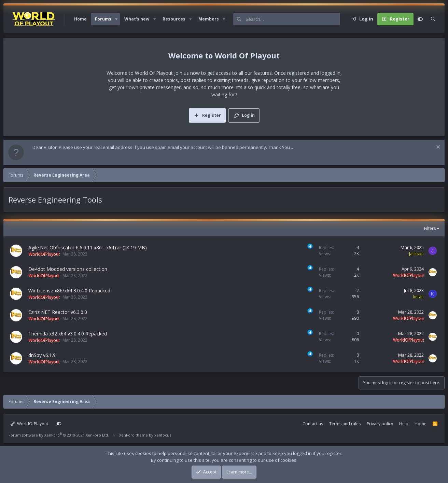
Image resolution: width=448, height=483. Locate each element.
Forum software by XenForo (59, 435)
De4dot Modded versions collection (68, 269)
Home (80, 19)
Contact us (313, 424)
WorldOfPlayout (29, 424)
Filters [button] (430, 228)
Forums (103, 19)
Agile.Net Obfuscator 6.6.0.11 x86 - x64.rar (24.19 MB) (88, 247)
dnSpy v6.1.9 (42, 355)
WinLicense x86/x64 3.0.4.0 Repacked (69, 291)
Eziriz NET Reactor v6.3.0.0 (58, 312)
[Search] (293, 19)
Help (404, 424)
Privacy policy (380, 424)
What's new (137, 19)
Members (209, 19)
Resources (174, 19)
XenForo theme (134, 435)
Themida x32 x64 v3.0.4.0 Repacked (68, 334)
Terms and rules (345, 424)
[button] (116, 19)
